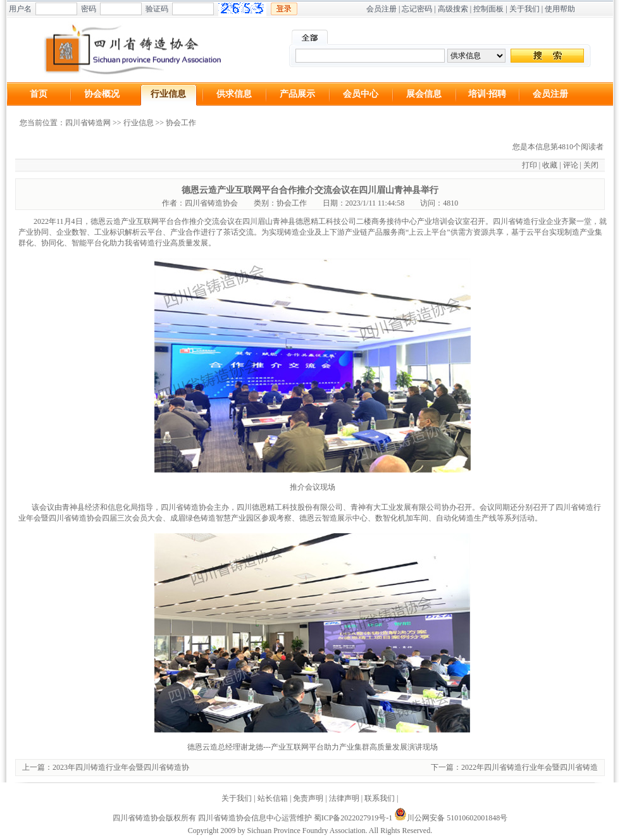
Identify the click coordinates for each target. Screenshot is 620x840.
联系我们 (380, 798)
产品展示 (297, 94)
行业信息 (168, 94)
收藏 (550, 165)
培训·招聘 (487, 94)
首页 (39, 94)
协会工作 (181, 123)
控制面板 (488, 9)
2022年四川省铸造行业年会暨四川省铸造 (530, 767)
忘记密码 (417, 9)
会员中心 (361, 94)
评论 (571, 165)
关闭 (591, 165)
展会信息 (424, 94)
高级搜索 (453, 9)
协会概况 (102, 94)
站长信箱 (273, 798)
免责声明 (308, 798)
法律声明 (344, 798)
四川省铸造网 (88, 123)
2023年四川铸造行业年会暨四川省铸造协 (121, 767)
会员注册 (381, 9)
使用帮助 (560, 9)
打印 (530, 165)
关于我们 (524, 9)
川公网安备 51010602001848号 (451, 818)
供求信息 (234, 94)
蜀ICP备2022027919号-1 (353, 818)
